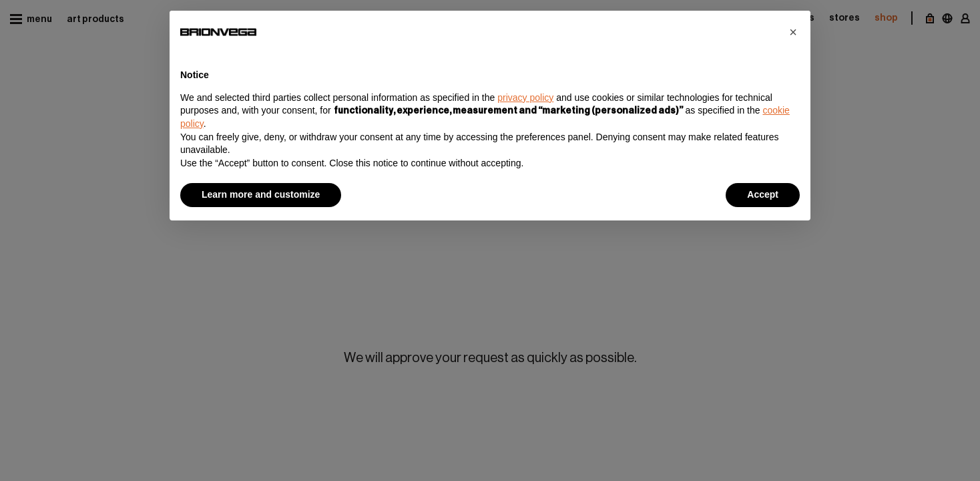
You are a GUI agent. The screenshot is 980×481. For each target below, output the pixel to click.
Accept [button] (763, 194)
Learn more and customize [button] (261, 194)
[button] (793, 32)
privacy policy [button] (525, 98)
